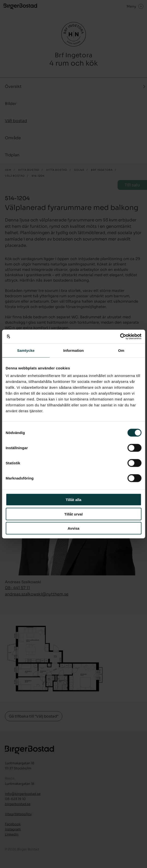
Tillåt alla (74, 500)
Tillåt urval (73, 514)
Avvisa (74, 528)
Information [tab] (74, 350)
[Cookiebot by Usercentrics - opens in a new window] (120, 337)
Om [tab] (121, 350)
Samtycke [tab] (26, 350)
